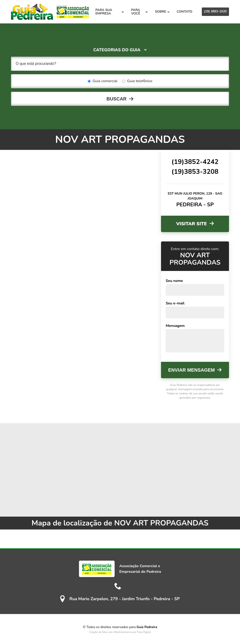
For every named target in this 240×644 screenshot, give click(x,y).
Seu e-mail (175, 303)
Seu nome (174, 281)
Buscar (116, 99)
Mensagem (175, 326)
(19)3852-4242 (195, 162)
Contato (185, 12)
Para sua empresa (110, 12)
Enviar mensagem (192, 370)
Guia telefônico (137, 81)
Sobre (162, 12)
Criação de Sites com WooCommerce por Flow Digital (120, 632)
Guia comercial (103, 81)
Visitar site (191, 224)
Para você (139, 12)
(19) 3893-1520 (215, 11)
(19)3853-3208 (195, 172)
